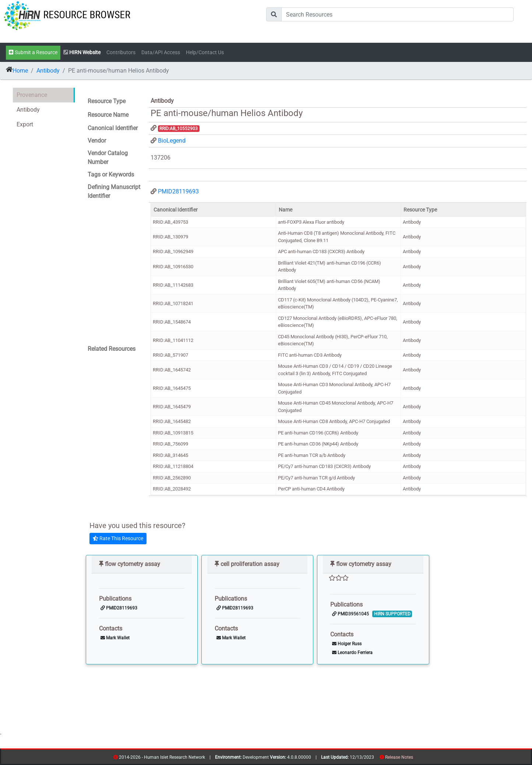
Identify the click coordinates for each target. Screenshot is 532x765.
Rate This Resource (118, 538)
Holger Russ (347, 644)
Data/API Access (161, 53)
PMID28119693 (178, 191)
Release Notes (399, 757)
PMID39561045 (350, 614)
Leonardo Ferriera (352, 653)
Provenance (32, 95)
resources (415, 759)
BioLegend (172, 141)
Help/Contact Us (205, 53)
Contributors (121, 53)
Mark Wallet (115, 638)
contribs (418, 759)
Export (25, 124)
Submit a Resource (33, 53)
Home (20, 71)
